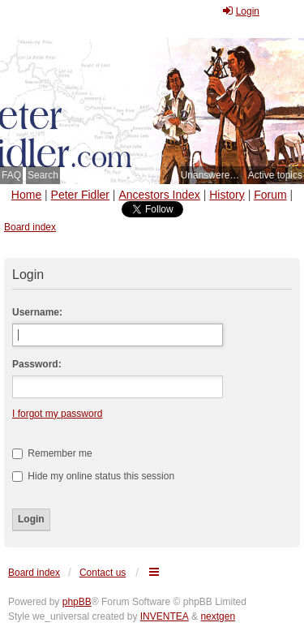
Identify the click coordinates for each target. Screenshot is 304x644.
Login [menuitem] (240, 11)
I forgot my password (57, 414)
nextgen (218, 616)
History (227, 195)
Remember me (52, 453)
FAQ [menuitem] (11, 175)
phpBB (77, 602)
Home (26, 195)
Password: (37, 364)
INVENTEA (165, 616)
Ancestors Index (159, 195)
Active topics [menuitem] (275, 175)
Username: (37, 312)
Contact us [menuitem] (103, 573)
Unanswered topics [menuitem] (212, 175)
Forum (270, 195)
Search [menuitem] (43, 175)
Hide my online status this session (93, 476)
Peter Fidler (80, 195)
